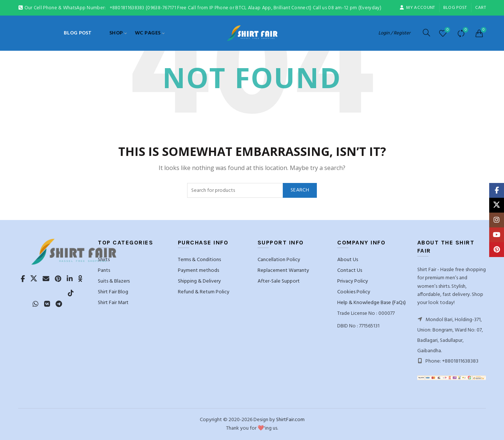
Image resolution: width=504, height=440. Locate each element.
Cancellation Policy (279, 260)
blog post (455, 8)
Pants (104, 271)
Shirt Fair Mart (113, 303)
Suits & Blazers (114, 281)
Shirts (104, 260)
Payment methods (198, 271)
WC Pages (148, 33)
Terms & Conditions (199, 260)
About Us (348, 260)
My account (417, 8)
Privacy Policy (353, 281)
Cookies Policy (354, 292)
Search (300, 190)
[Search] (427, 33)
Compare (465, 30)
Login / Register (394, 33)
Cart (480, 8)
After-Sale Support (279, 281)
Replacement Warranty (283, 271)
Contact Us (350, 271)
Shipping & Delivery (199, 281)
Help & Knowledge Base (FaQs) (372, 303)
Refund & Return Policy (204, 292)
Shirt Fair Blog (113, 292)
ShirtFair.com (290, 420)
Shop (116, 33)
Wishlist (447, 30)
